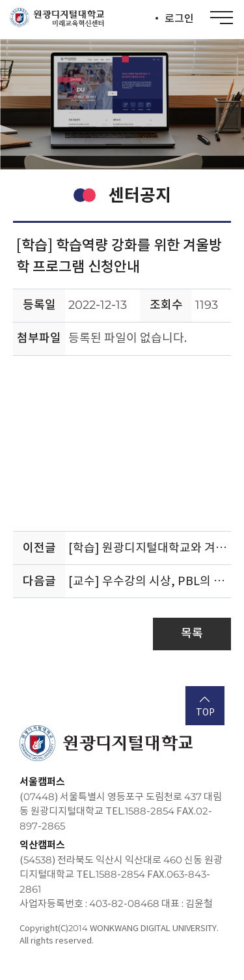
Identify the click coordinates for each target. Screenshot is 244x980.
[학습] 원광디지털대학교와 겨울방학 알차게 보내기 (150, 548)
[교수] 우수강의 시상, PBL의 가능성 (150, 581)
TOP (205, 707)
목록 (192, 633)
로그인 (179, 18)
